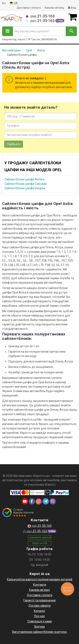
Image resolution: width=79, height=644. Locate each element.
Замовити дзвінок (40, 537)
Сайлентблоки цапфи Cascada (25, 184)
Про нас (39, 616)
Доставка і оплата (29, 8)
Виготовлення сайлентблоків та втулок (39, 632)
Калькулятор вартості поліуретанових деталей (40, 579)
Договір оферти (39, 606)
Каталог (40, 611)
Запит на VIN (39, 543)
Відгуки (39, 627)
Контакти (40, 585)
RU (4, 3)
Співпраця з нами (40, 621)
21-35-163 (40, 16)
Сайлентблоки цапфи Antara (24, 179)
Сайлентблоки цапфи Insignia (25, 188)
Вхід (72, 8)
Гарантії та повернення (39, 600)
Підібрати (14, 144)
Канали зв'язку (54, 8)
